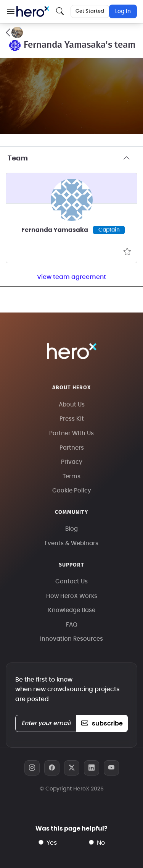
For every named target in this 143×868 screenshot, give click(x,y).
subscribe (102, 724)
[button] (10, 11)
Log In (123, 11)
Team (71, 159)
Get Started (90, 11)
